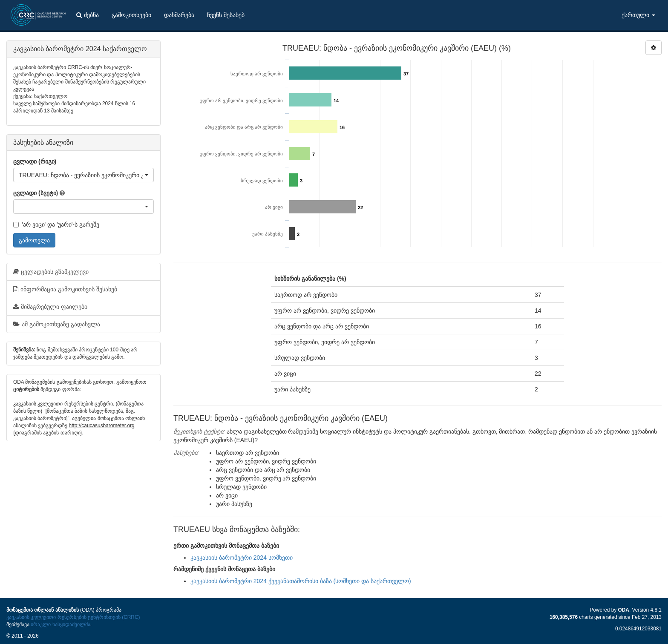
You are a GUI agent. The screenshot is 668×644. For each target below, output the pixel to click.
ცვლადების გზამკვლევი (51, 272)
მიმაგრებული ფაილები (50, 307)
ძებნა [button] (88, 15)
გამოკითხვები (131, 15)
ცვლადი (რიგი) (35, 161)
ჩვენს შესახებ (226, 15)
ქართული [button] (638, 15)
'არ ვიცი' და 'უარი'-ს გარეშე (56, 224)
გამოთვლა (34, 240)
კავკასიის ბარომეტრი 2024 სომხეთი (242, 558)
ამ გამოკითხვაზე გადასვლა (57, 324)
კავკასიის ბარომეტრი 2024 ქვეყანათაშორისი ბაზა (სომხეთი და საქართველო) (301, 581)
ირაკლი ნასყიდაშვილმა (60, 624)
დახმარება (179, 15)
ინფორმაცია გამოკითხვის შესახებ (65, 289)
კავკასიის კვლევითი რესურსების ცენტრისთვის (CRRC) (73, 617)
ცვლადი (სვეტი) (36, 193)
